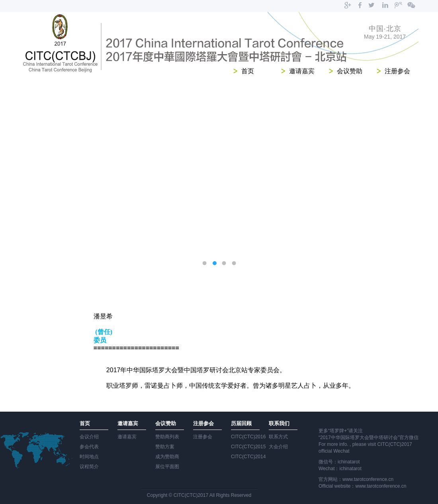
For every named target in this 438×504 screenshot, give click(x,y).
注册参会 (397, 71)
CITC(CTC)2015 (248, 447)
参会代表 (89, 447)
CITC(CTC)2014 (248, 457)
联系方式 (278, 437)
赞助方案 (165, 447)
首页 (248, 71)
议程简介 (89, 467)
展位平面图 (167, 467)
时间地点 (89, 457)
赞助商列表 (167, 437)
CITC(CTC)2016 (248, 437)
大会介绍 (278, 447)
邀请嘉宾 (302, 71)
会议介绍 (89, 437)
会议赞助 (350, 71)
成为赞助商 (167, 457)
